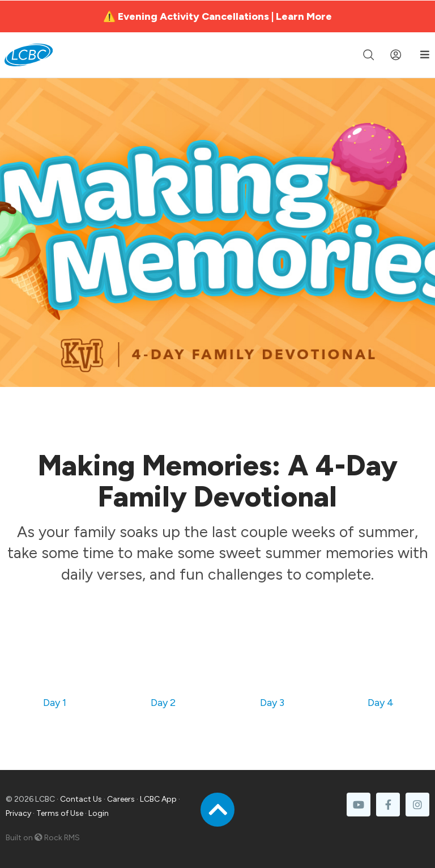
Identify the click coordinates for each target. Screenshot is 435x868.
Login (99, 813)
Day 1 (55, 703)
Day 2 (163, 703)
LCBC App (158, 799)
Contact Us (81, 799)
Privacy (18, 813)
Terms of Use (60, 813)
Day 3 (272, 703)
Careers (121, 799)
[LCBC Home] (29, 55)
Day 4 (381, 703)
